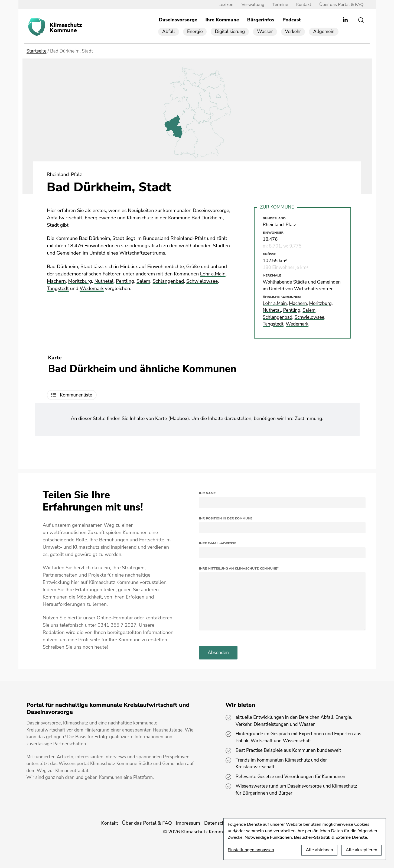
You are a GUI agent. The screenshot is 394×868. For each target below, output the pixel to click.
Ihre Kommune (222, 20)
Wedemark (92, 288)
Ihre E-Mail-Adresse (218, 543)
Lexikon (226, 5)
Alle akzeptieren (362, 850)
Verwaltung (253, 5)
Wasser (265, 32)
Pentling (125, 281)
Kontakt (304, 5)
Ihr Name (207, 493)
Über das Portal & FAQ (341, 5)
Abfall (169, 32)
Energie (195, 32)
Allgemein (324, 32)
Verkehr (293, 32)
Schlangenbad (168, 281)
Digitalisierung (230, 32)
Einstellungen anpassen (251, 850)
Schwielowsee (202, 281)
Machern (56, 281)
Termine (280, 5)
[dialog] (305, 839)
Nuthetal (104, 281)
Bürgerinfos (261, 20)
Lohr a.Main (213, 274)
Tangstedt (58, 288)
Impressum (188, 823)
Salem (143, 281)
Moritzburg (80, 281)
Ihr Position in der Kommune (226, 518)
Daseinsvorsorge (178, 20)
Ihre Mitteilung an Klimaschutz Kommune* (239, 568)
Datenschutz (218, 823)
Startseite (37, 51)
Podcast (292, 20)
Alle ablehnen (319, 850)
